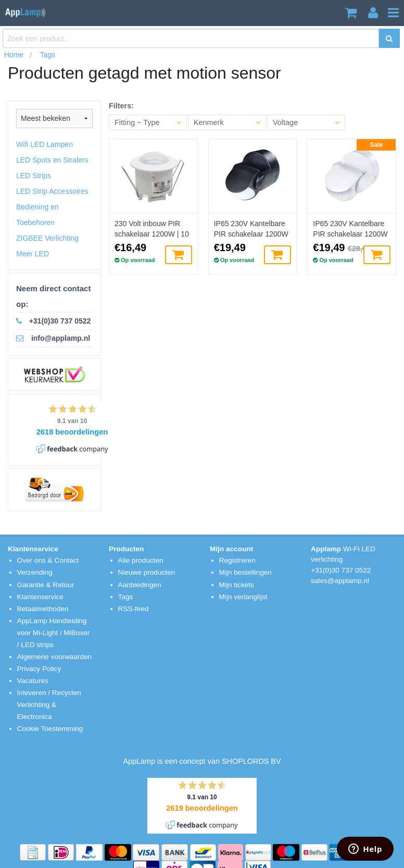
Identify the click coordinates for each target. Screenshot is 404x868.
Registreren (237, 560)
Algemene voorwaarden (55, 657)
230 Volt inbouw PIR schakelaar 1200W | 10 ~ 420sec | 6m (152, 229)
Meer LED (33, 254)
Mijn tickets (237, 585)
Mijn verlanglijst (243, 597)
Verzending (35, 572)
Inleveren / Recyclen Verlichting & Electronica (49, 705)
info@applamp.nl (61, 338)
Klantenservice (40, 597)
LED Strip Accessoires (52, 191)
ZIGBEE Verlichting (47, 238)
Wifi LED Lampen (45, 144)
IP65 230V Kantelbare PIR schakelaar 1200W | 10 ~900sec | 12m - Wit (350, 229)
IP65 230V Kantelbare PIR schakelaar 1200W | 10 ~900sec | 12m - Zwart (251, 229)
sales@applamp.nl (340, 581)
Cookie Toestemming (50, 729)
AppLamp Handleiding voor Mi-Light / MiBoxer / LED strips (54, 633)
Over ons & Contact (48, 560)
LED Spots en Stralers (52, 160)
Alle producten (141, 560)
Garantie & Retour (46, 585)
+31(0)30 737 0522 (60, 321)
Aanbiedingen (140, 585)
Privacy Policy (39, 669)
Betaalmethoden (43, 609)
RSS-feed (134, 609)
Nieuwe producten (147, 572)
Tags (126, 597)
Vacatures (33, 681)
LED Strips (34, 176)
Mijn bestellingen (245, 572)
